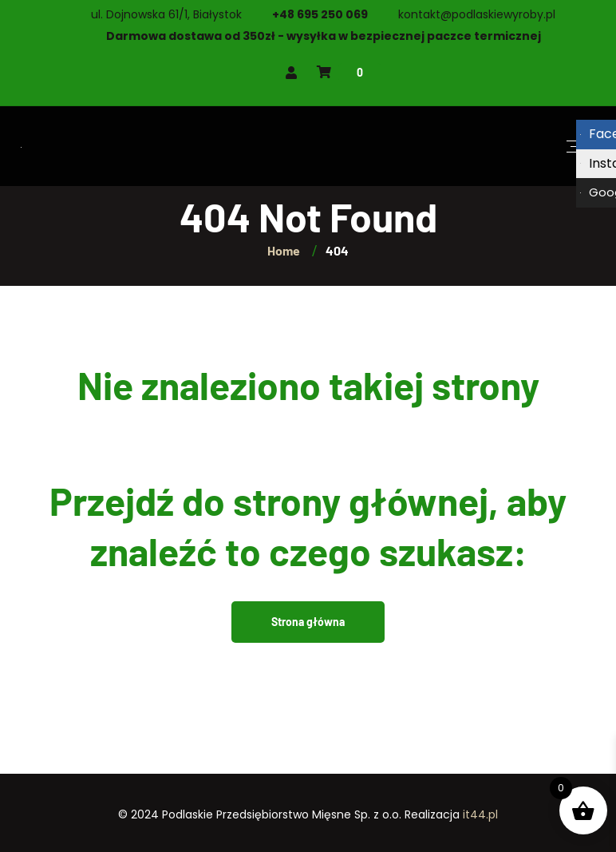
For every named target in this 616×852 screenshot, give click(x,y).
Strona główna (308, 622)
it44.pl (480, 814)
